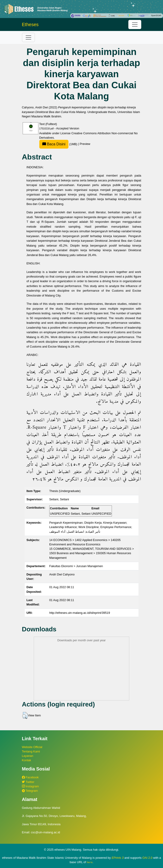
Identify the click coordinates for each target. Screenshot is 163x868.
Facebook (30, 777)
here (90, 862)
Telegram (30, 791)
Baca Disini (54, 144)
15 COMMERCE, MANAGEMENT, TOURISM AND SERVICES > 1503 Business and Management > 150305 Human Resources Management (92, 553)
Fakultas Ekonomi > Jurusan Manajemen (76, 566)
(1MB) (59, 144)
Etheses (30, 24)
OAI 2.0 (147, 858)
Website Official (32, 747)
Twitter (28, 782)
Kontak (27, 760)
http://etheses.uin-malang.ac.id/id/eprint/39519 (80, 613)
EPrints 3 (118, 858)
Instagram (30, 786)
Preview (85, 144)
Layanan (28, 756)
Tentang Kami (31, 751)
